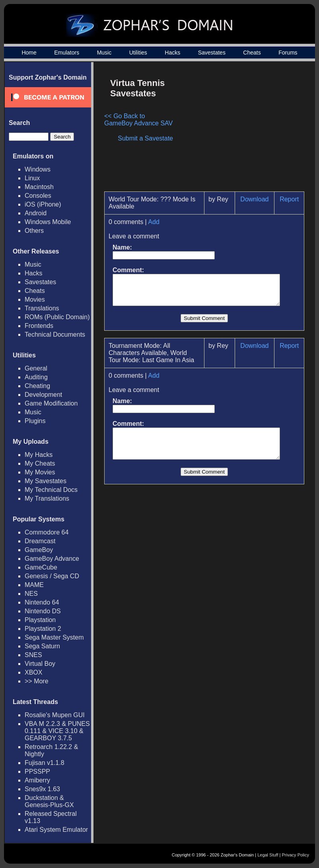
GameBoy (39, 550)
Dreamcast (40, 541)
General (36, 368)
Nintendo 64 (42, 602)
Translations (42, 308)
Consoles (38, 196)
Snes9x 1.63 (42, 789)
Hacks (172, 53)
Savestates (212, 53)
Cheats (252, 53)
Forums (288, 53)
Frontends (39, 326)
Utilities (138, 53)
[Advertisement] (241, 130)
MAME (34, 585)
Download (258, 199)
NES (31, 594)
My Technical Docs (51, 490)
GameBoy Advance (52, 559)
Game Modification (51, 403)
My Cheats (40, 463)
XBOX (33, 672)
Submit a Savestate (149, 138)
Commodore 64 (47, 532)
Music (104, 53)
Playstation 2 (43, 629)
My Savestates (46, 481)
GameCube (41, 567)
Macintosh (39, 187)
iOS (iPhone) (43, 204)
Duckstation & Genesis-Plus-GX (49, 801)
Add (154, 222)
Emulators (67, 53)
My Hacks (39, 455)
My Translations (47, 498)
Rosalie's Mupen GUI (55, 715)
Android (36, 213)
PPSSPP (37, 771)
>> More (37, 681)
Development (43, 395)
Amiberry (37, 780)
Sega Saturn (42, 646)
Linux (32, 178)
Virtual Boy (40, 664)
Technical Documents (55, 335)
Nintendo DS (43, 611)
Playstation (40, 620)
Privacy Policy (296, 855)
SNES (33, 655)
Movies (35, 299)
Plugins (35, 421)
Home (29, 53)
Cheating (37, 386)
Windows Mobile (48, 222)
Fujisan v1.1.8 (45, 763)
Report (293, 199)
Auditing (36, 377)
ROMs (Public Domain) (57, 317)
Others (34, 231)
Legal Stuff (268, 855)
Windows (38, 169)
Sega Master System (54, 637)
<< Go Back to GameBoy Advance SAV (140, 120)
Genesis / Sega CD (52, 576)
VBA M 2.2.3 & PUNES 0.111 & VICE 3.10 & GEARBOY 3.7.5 (57, 731)
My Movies (40, 472)
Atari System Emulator (56, 830)
